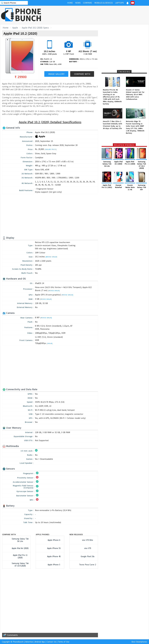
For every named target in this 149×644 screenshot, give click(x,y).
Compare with (9, 534)
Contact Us (51, 642)
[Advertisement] (102, 15)
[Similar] (50, 343)
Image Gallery (56, 74)
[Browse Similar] (51, 257)
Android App (40, 642)
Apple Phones (43, 534)
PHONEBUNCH (28, 15)
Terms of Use (64, 642)
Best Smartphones (139, 642)
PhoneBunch (18, 642)
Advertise (29, 642)
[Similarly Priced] (51, 149)
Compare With (82, 74)
